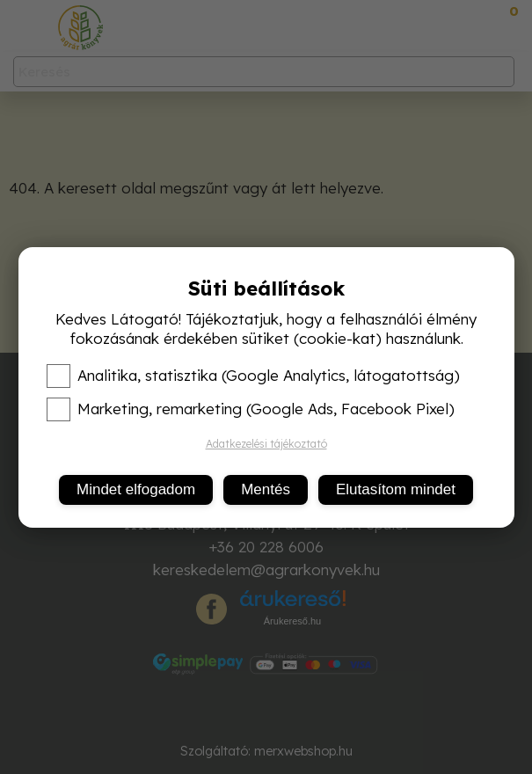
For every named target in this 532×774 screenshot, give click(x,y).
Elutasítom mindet (396, 489)
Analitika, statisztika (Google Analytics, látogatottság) (253, 376)
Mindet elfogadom (136, 489)
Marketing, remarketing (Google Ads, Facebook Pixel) (251, 409)
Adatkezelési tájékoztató (266, 444)
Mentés (266, 489)
